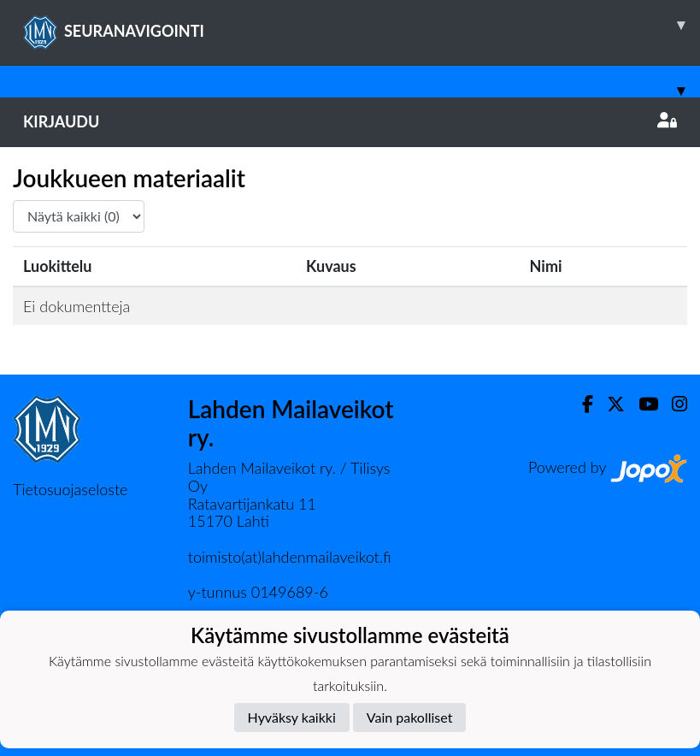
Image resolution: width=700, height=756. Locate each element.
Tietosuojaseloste (70, 489)
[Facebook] (581, 404)
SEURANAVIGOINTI (362, 25)
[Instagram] (673, 404)
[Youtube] (641, 404)
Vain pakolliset (410, 717)
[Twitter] (609, 404)
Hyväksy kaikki (292, 717)
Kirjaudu (350, 121)
